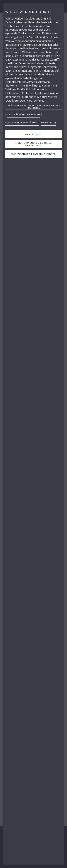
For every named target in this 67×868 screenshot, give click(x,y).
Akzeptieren (33, 134)
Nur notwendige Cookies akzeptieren (33, 144)
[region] (33, 434)
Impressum (49, 123)
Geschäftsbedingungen (24, 115)
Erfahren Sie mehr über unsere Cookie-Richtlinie (34, 106)
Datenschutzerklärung (22, 123)
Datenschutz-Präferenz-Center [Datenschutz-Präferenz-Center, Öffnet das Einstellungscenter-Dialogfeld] (33, 154)
